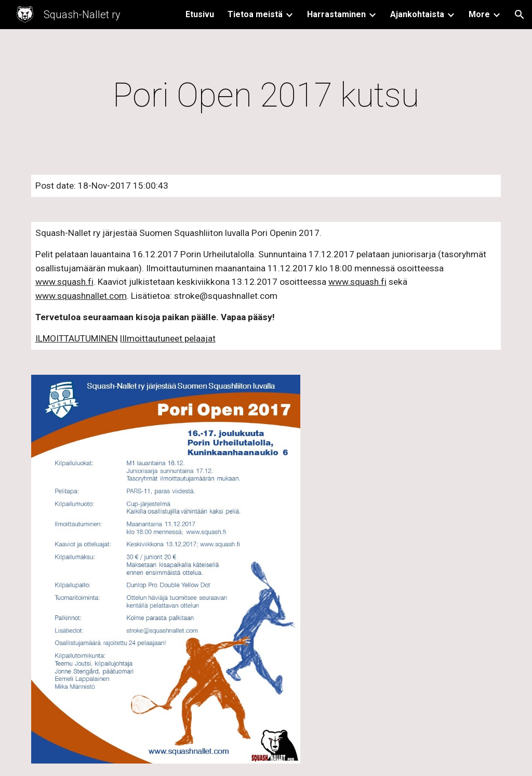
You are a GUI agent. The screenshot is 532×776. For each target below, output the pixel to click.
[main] (266, 96)
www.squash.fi (64, 282)
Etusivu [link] (200, 14)
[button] (520, 15)
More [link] (479, 14)
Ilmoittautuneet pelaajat (169, 338)
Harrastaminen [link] (336, 14)
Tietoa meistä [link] (255, 14)
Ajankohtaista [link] (417, 14)
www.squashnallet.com (81, 296)
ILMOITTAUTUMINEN (77, 338)
